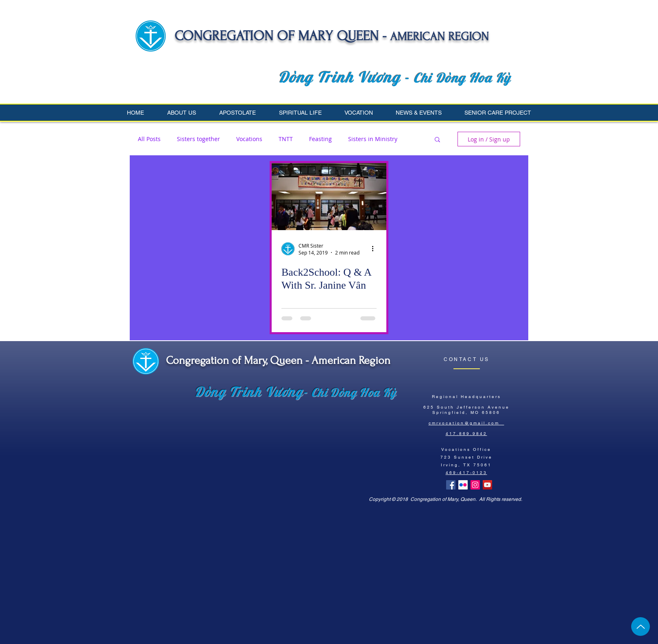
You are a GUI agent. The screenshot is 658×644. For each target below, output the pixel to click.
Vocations (249, 139)
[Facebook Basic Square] (451, 485)
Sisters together (198, 139)
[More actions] (375, 249)
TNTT (286, 139)
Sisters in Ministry (373, 139)
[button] (187, 113)
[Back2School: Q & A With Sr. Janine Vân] (329, 197)
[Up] (641, 627)
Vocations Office (466, 449)
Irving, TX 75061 (466, 465)
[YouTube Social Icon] (487, 485)
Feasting (320, 139)
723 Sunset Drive (466, 457)
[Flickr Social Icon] (463, 485)
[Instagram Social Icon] (475, 485)
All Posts (149, 139)
